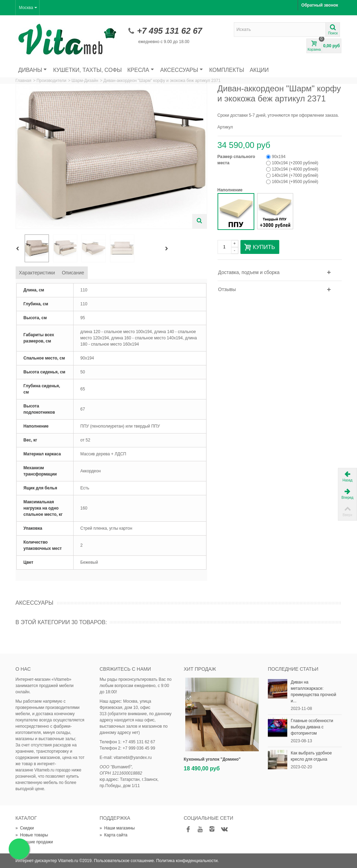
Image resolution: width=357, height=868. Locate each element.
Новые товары (32, 835)
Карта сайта (113, 835)
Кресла (141, 70)
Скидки (25, 828)
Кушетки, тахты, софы (87, 70)
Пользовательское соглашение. (125, 861)
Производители (51, 81)
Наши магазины (117, 828)
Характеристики (37, 273)
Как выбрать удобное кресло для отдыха (311, 756)
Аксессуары (182, 70)
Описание (73, 273)
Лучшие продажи (34, 842)
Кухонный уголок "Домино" (212, 759)
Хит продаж (200, 669)
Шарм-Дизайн (85, 81)
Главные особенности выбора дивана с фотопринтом (312, 727)
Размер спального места (236, 160)
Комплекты (227, 70)
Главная (24, 81)
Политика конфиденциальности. (187, 861)
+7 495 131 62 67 (170, 31)
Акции (259, 70)
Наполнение (231, 190)
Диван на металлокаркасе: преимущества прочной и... (313, 692)
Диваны (33, 70)
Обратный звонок (320, 5)
